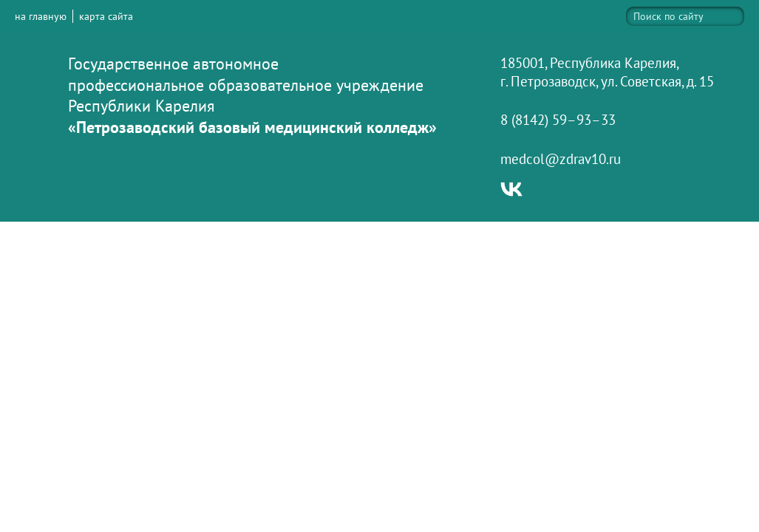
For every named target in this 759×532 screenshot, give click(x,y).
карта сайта (106, 16)
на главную (41, 16)
